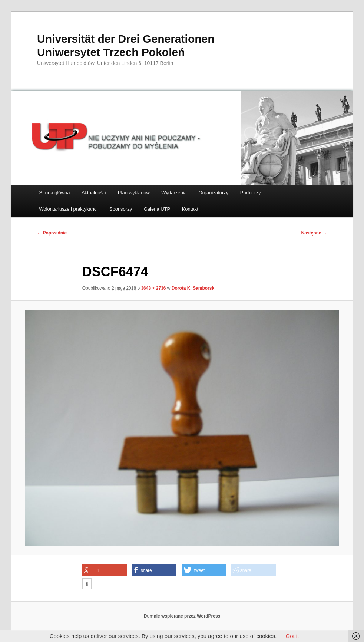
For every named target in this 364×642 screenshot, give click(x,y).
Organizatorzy (213, 193)
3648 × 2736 (153, 288)
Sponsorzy (121, 209)
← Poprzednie (52, 233)
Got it (292, 636)
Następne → (314, 233)
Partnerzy (251, 193)
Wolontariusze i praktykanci (68, 209)
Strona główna (54, 193)
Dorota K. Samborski (194, 288)
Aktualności (94, 193)
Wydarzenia (174, 193)
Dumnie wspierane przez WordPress (182, 616)
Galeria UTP (157, 209)
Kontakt (190, 209)
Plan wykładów (134, 193)
